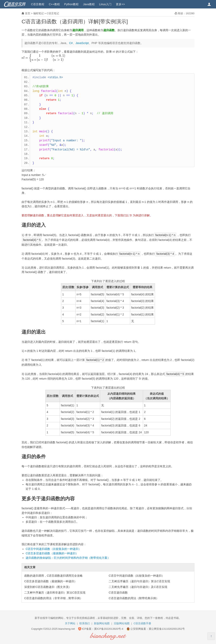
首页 (28, 13)
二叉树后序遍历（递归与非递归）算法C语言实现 (139, 581)
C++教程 (54, 4)
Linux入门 (105, 4)
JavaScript (82, 43)
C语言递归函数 (118, 593)
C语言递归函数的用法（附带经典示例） (134, 598)
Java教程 (89, 4)
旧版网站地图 (122, 623)
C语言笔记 (53, 13)
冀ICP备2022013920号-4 (109, 629)
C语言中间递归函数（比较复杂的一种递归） (53, 549)
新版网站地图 (102, 623)
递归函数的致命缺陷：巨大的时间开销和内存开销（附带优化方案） (68, 558)
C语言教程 (38, 4)
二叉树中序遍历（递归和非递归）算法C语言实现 (55, 593)
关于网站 (70, 623)
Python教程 (72, 4)
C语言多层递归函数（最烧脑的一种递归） (52, 553)
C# (71, 43)
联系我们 (85, 623)
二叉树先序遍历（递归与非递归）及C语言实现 (138, 587)
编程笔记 (38, 13)
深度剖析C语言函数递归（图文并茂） (48, 587)
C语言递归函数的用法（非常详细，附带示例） (53, 598)
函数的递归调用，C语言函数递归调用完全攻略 (53, 576)
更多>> (120, 4)
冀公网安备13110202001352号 (167, 629)
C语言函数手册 (142, 623)
